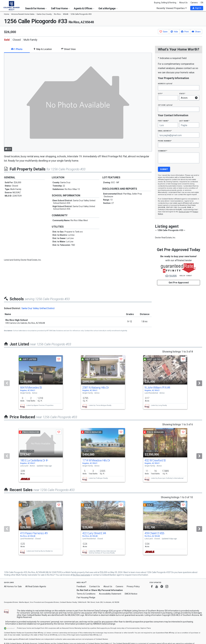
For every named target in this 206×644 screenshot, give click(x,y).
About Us (183, 3)
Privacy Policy (133, 586)
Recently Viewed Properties (172, 8)
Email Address (165, 131)
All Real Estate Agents (36, 586)
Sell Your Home (60, 8)
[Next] (199, 383)
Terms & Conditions (86, 594)
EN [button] (202, 3)
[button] (197, 8)
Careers (194, 3)
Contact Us (95, 586)
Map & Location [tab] (43, 49)
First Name (163, 121)
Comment (163, 151)
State (182, 94)
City (160, 94)
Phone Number (165, 141)
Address (165, 84)
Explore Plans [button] (146, 628)
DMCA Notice (131, 594)
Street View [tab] (68, 49)
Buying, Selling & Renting (165, 3)
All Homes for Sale (13, 586)
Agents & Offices (84, 8)
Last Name (184, 121)
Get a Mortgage (108, 8)
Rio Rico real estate (81, 575)
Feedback (81, 587)
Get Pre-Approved (179, 283)
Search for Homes (36, 8)
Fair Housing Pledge (86, 597)
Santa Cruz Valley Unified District (38, 308)
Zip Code (165, 105)
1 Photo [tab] (17, 49)
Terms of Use (184, 212)
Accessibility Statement (110, 594)
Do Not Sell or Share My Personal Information (100, 590)
